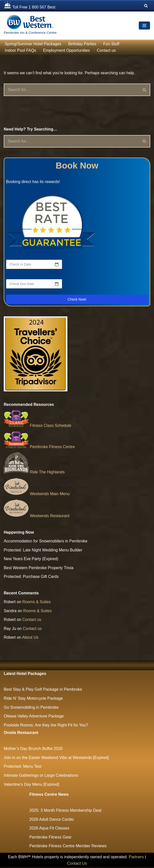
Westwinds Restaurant (37, 516)
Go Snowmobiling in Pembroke (31, 708)
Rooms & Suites (37, 602)
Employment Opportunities (67, 51)
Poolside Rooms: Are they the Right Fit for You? (46, 726)
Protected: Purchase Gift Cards (31, 577)
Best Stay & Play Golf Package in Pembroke (43, 690)
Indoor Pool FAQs (20, 51)
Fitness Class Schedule (38, 426)
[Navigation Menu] (144, 26)
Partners (136, 857)
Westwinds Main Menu (37, 494)
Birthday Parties (83, 44)
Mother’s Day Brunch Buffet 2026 (33, 749)
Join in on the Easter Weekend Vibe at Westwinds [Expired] (56, 758)
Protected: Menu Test (23, 767)
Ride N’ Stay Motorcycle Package (33, 699)
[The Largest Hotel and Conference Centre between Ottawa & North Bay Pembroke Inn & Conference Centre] (30, 26)
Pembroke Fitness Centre (39, 447)
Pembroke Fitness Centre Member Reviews (68, 847)
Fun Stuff (112, 44)
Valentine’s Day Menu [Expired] (31, 785)
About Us (30, 638)
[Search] (146, 6)
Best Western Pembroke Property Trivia (39, 568)
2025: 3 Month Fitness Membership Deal (65, 811)
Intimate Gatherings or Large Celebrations (41, 776)
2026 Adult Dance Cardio (52, 820)
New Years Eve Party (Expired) (31, 559)
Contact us (107, 51)
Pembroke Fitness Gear (51, 838)
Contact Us (77, 864)
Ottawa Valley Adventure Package (34, 717)
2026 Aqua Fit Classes (49, 829)
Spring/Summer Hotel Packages (33, 44)
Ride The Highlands (34, 472)
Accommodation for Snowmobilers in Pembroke (46, 541)
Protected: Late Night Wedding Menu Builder (43, 550)
